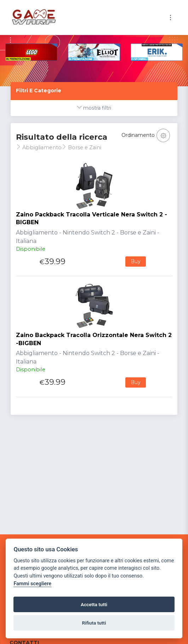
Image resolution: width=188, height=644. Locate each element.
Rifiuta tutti (94, 623)
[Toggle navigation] (170, 18)
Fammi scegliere (32, 584)
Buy (136, 261)
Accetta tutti (94, 604)
